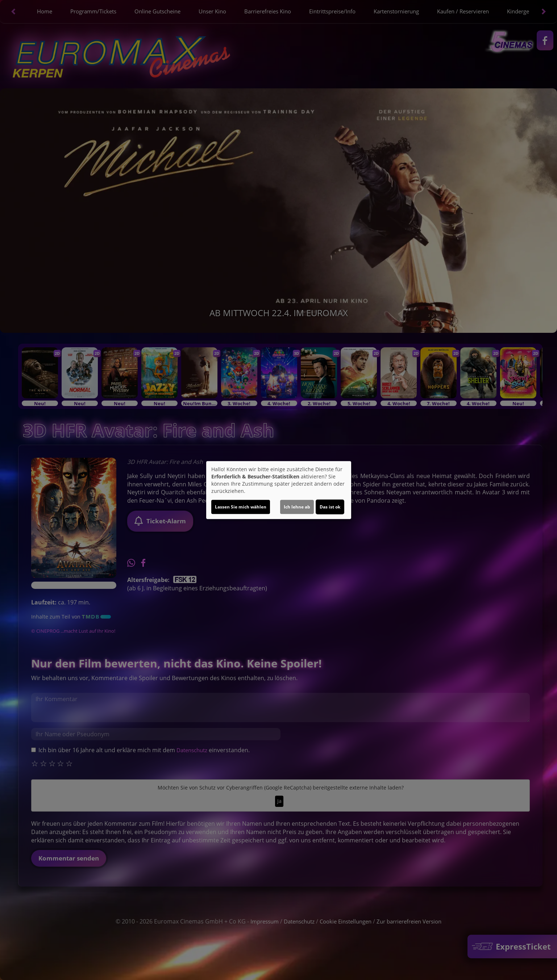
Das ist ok (330, 507)
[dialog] (279, 490)
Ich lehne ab (297, 507)
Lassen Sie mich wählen (241, 507)
